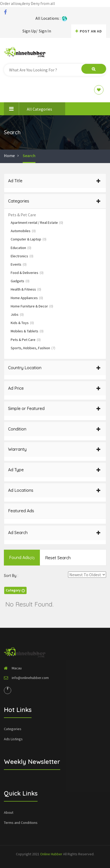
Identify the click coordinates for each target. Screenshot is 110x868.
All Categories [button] (28, 109)
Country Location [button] (54, 368)
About (9, 812)
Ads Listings (13, 739)
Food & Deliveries (27, 273)
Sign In (45, 31)
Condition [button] (54, 429)
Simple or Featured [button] (54, 408)
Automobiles (23, 231)
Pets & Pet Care (26, 340)
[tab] (55, 181)
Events (19, 264)
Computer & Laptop (29, 239)
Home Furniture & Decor (32, 306)
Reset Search (58, 558)
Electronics (22, 256)
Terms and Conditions (21, 823)
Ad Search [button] (54, 533)
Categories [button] (54, 201)
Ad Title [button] (54, 181)
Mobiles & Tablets (27, 331)
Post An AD (89, 31)
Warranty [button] (54, 449)
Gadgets (20, 281)
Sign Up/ (30, 31)
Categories (13, 729)
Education (21, 248)
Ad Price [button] (54, 388)
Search (29, 156)
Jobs (17, 314)
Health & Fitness (26, 289)
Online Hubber (51, 854)
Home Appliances (27, 298)
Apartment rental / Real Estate (37, 223)
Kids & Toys (22, 323)
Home (9, 156)
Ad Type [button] (54, 470)
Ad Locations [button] (54, 490)
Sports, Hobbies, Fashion (33, 348)
